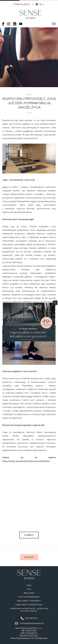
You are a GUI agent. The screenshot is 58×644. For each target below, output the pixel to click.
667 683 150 (31, 618)
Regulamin (29, 593)
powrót (29, 535)
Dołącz (29, 557)
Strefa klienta (22, 4)
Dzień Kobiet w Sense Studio (29, 605)
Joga (5, 187)
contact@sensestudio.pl (31, 623)
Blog (29, 585)
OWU (29, 589)
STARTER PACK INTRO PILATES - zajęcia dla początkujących (29, 610)
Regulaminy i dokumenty (29, 601)
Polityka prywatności (29, 597)
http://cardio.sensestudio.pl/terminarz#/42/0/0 (26, 461)
